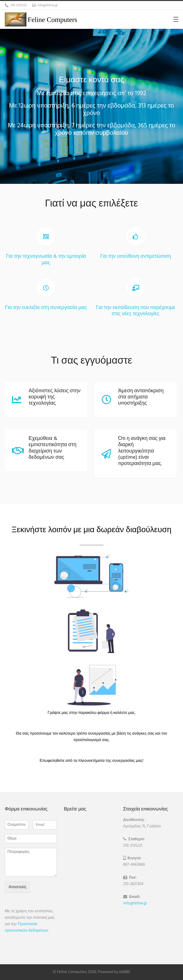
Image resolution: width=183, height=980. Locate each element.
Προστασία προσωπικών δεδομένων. (27, 927)
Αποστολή (17, 887)
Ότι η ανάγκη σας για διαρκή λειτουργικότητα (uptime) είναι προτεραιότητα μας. (143, 451)
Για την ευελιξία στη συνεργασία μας (46, 308)
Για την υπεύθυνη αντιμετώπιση (137, 256)
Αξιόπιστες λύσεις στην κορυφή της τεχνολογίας (55, 397)
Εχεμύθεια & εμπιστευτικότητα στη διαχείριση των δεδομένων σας (53, 448)
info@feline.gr (138, 903)
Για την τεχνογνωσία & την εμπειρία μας (46, 260)
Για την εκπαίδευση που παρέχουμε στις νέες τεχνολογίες (137, 311)
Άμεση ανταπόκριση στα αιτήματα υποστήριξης (142, 397)
